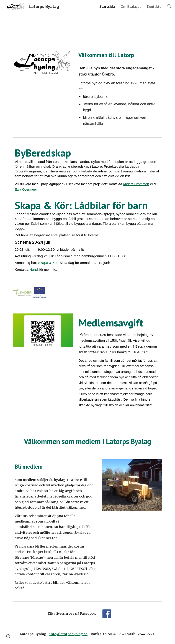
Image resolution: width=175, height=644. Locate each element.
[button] (170, 6)
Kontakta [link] (154, 6)
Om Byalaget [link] (131, 6)
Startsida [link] (107, 6)
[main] (119, 55)
